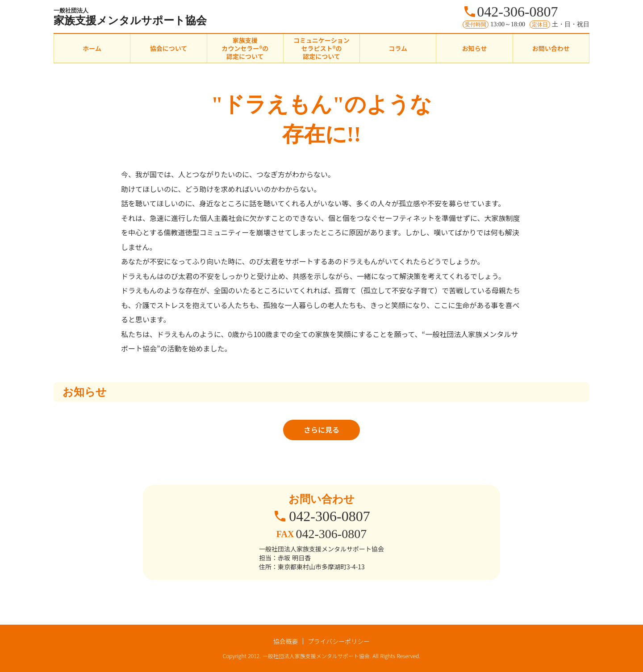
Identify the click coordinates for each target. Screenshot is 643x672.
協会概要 (286, 641)
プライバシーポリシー (339, 641)
